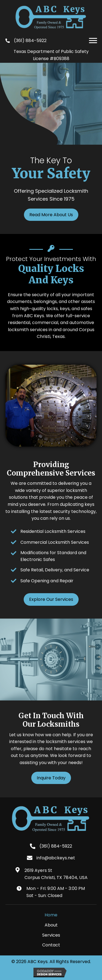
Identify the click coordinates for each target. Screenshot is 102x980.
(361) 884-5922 (30, 41)
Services (51, 935)
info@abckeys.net (56, 858)
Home (51, 915)
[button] (93, 41)
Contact (51, 945)
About (51, 925)
